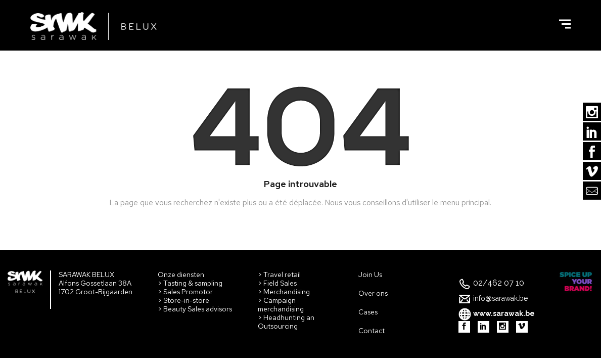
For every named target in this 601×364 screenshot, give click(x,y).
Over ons (373, 293)
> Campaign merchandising (281, 305)
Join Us (370, 275)
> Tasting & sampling (190, 283)
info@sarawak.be (500, 298)
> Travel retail (279, 275)
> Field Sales (277, 283)
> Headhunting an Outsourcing (286, 322)
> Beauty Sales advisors (195, 309)
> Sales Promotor (185, 292)
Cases (368, 312)
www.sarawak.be (504, 313)
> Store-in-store (183, 300)
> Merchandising (284, 292)
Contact (372, 331)
